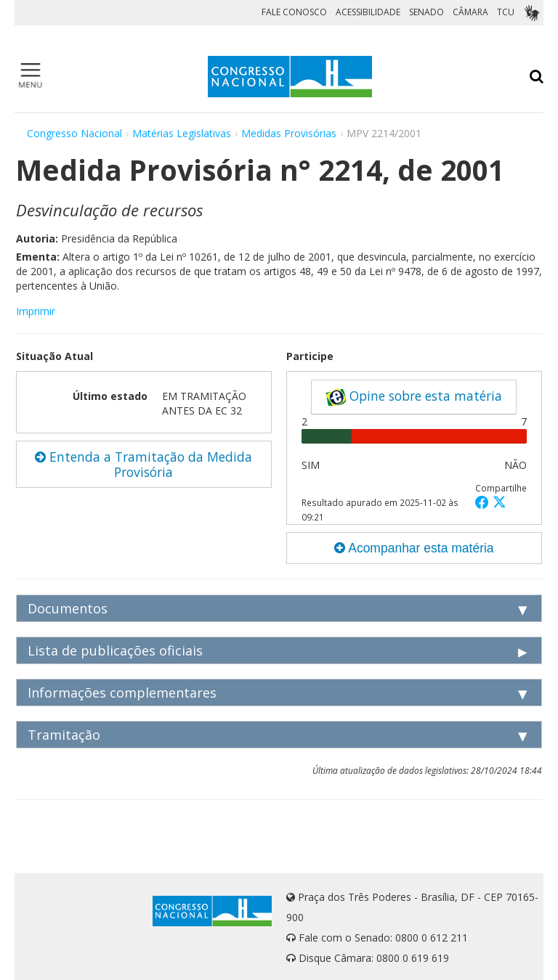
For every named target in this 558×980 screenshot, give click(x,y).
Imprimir (36, 311)
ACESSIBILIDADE (368, 12)
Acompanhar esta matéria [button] (414, 548)
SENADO (426, 12)
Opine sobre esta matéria (414, 396)
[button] (484, 502)
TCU (506, 12)
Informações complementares (122, 693)
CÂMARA (470, 12)
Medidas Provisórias (289, 133)
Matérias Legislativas (182, 133)
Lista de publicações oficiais (115, 650)
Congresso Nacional (74, 133)
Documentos (68, 608)
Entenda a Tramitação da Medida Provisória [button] (143, 464)
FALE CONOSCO (294, 12)
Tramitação (64, 735)
